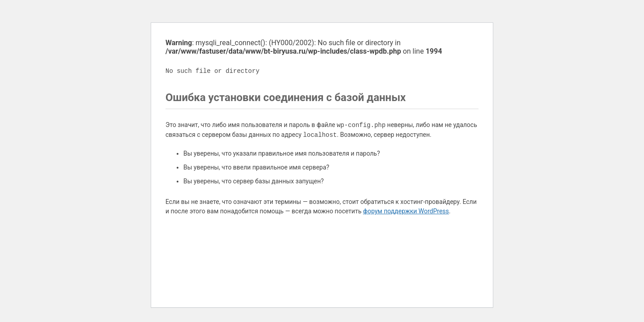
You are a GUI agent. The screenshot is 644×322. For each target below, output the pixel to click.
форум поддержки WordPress (406, 211)
